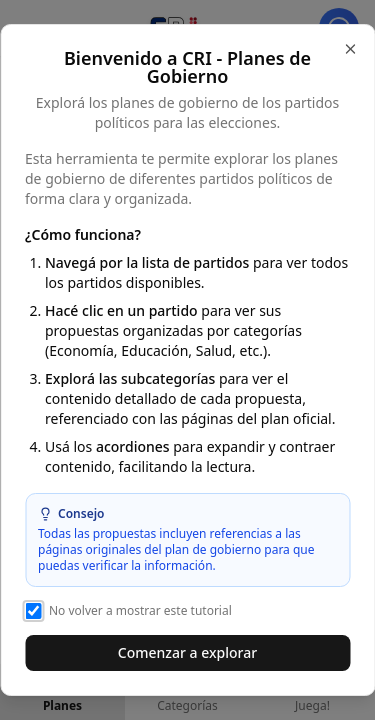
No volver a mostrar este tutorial (128, 611)
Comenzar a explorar (187, 652)
